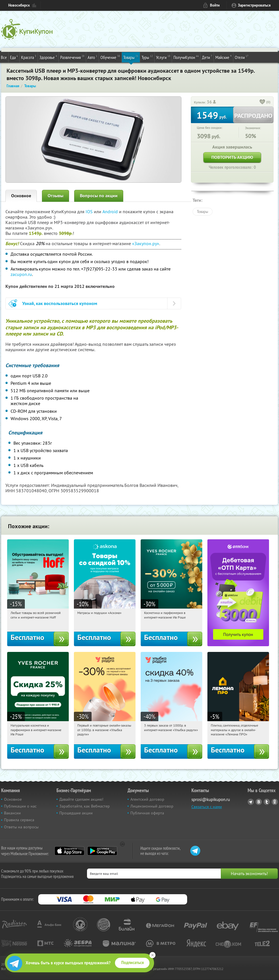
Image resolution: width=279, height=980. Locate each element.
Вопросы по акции (99, 196)
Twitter (267, 802)
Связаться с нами (207, 807)
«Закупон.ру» (146, 243)
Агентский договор (147, 799)
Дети (207, 57)
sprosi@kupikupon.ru (211, 799)
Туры (147, 57)
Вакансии (12, 813)
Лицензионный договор (152, 806)
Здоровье (48, 57)
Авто (92, 57)
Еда (14, 57)
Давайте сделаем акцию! (81, 799)
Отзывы (55, 196)
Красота (29, 57)
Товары (131, 57)
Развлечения (72, 57)
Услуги (163, 57)
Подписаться (133, 963)
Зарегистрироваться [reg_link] (254, 5)
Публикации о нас (20, 806)
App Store (69, 851)
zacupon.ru (21, 274)
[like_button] (262, 102)
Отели (242, 57)
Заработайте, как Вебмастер (85, 806)
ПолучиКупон (186, 57)
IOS (90, 212)
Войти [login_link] (215, 5)
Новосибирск (19, 5)
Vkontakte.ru (259, 802)
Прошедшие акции (76, 813)
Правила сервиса (19, 820)
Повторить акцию (232, 157)
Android (111, 212)
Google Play (102, 851)
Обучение (110, 57)
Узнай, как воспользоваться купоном (60, 303)
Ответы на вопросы (21, 827)
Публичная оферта (147, 813)
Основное (21, 196)
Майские (224, 57)
